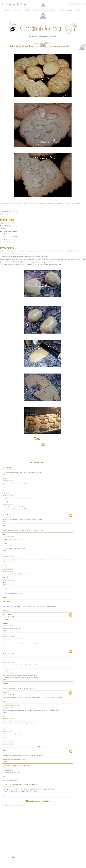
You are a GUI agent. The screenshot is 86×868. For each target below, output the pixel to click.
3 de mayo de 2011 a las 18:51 (8, 557)
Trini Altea (6, 493)
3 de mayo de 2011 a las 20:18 (8, 626)
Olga (4, 535)
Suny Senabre (6, 602)
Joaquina (5, 684)
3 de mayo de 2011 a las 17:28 (8, 528)
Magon (5, 634)
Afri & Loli (6, 478)
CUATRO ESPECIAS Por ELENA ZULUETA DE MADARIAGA (21, 784)
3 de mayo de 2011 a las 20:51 (8, 653)
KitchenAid (27, 10)
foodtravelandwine (8, 742)
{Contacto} (79, 10)
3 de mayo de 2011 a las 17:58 (8, 546)
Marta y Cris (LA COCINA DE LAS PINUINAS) (16, 766)
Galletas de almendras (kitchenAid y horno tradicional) (39, 46)
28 (84, 46)
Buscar (84, 4)
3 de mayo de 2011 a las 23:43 (8, 731)
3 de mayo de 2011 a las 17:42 (8, 537)
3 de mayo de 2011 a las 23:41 (8, 718)
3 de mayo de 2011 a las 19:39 (8, 591)
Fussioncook (17, 10)
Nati (4, 526)
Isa (4, 660)
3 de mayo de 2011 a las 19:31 (8, 580)
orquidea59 (6, 623)
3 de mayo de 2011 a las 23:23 (8, 708)
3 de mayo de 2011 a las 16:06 (8, 470)
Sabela (5, 729)
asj (3, 554)
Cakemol (5, 578)
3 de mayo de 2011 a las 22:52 (8, 686)
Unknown (5, 651)
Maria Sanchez (7, 467)
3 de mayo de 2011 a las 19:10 (8, 571)
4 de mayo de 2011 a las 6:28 (8, 744)
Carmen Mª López (8, 569)
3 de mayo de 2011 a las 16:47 (8, 504)
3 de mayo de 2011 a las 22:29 (8, 673)
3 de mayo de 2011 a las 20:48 (8, 637)
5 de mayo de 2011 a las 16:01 (8, 787)
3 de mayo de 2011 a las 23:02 (8, 695)
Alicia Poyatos (7, 671)
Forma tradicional (50, 10)
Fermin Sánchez (7, 502)
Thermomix (7, 10)
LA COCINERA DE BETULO (11, 705)
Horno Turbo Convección (65, 10)
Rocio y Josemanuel (8, 515)
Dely (4, 716)
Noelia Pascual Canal (8, 615)
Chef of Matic (37, 10)
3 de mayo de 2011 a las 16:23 (8, 495)
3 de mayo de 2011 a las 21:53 (8, 662)
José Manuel (6, 589)
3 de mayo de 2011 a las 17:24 (8, 517)
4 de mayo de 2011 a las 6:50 (8, 753)
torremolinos (6, 693)
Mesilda (5, 543)
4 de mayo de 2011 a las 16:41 (8, 768)
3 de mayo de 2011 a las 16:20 (8, 481)
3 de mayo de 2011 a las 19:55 (8, 617)
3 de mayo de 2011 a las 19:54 (8, 604)
